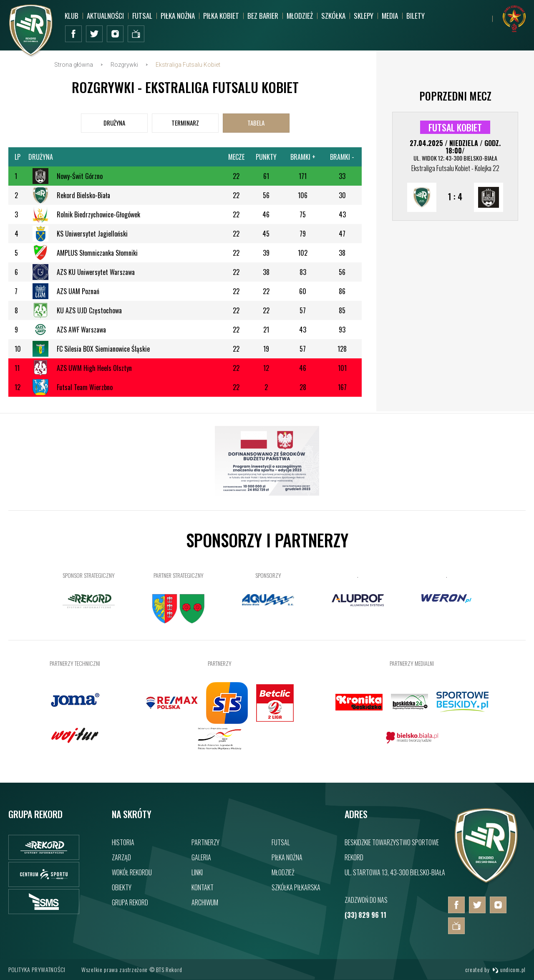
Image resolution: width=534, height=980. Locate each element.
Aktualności (105, 16)
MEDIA (390, 16)
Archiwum (205, 902)
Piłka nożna (178, 16)
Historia (123, 842)
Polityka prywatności (37, 969)
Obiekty (122, 887)
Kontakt (203, 887)
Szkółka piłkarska (296, 887)
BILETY (416, 16)
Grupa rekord (130, 902)
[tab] (114, 123)
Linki (197, 872)
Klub (72, 16)
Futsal (142, 16)
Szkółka (333, 16)
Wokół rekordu (132, 872)
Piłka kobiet (221, 16)
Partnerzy (205, 842)
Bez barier (263, 16)
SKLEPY (364, 16)
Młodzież (300, 16)
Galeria (201, 857)
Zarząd (121, 857)
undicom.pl (509, 969)
